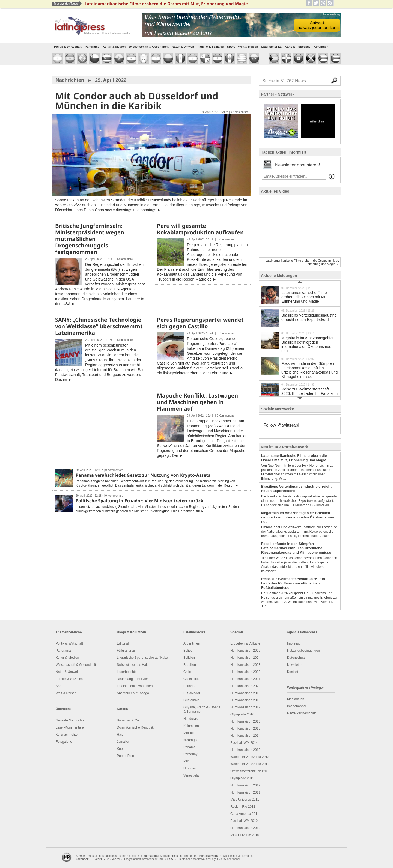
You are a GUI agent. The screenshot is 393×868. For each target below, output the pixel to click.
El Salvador (192, 693)
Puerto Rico (125, 756)
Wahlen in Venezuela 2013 (250, 757)
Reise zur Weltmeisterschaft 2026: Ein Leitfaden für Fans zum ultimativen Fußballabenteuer (300, 391)
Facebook (82, 859)
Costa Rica (191, 679)
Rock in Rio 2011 (243, 807)
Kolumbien (191, 726)
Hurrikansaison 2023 (245, 665)
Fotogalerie (64, 742)
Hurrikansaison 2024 (245, 658)
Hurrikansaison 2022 (245, 672)
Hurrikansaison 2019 (245, 693)
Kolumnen (321, 47)
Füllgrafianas (126, 651)
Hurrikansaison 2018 (245, 700)
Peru (187, 761)
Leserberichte (127, 672)
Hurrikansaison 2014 (245, 736)
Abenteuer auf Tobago (133, 693)
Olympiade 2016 (242, 714)
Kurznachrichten (68, 735)
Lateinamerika (271, 47)
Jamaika (123, 742)
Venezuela (191, 775)
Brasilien (190, 665)
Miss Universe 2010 (245, 835)
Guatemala (191, 700)
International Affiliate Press (160, 856)
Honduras (190, 719)
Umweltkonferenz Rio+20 (249, 771)
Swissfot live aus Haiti (133, 665)
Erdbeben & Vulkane (245, 643)
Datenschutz (296, 658)
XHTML (159, 859)
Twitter (98, 859)
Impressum (295, 643)
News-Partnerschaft (301, 713)
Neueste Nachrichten (71, 720)
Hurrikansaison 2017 (245, 707)
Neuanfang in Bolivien (133, 679)
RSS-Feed (113, 859)
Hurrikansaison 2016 (245, 721)
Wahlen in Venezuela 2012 (250, 764)
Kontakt (293, 672)
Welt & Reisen (248, 47)
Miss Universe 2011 (245, 800)
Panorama (92, 47)
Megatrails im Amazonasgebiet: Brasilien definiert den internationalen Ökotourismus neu (300, 342)
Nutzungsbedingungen (303, 651)
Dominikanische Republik (135, 727)
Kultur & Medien (114, 47)
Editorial (123, 643)
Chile (187, 672)
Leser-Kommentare (70, 727)
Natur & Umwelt (183, 47)
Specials (304, 47)
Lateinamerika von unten (135, 686)
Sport (231, 47)
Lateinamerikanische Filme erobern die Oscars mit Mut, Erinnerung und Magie (300, 295)
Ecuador (190, 686)
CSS (170, 859)
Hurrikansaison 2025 (245, 651)
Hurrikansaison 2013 (245, 750)
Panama (190, 747)
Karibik (290, 47)
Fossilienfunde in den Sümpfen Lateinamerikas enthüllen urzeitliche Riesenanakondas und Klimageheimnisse (300, 368)
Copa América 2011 (245, 814)
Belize (188, 651)
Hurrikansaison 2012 (245, 785)
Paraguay (190, 754)
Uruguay (190, 768)
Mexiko (189, 733)
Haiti (120, 735)
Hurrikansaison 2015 (245, 729)
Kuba (121, 749)
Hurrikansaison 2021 (245, 679)
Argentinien (192, 643)
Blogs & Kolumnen (131, 632)
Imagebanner (297, 706)
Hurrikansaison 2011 (245, 792)
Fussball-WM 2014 (244, 743)
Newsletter (295, 665)
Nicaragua (191, 740)
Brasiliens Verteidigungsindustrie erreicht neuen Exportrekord (300, 317)
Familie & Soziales (211, 47)
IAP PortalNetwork (206, 856)
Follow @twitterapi (281, 425)
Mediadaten (296, 699)
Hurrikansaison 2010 (245, 828)
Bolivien (189, 658)
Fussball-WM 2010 (244, 821)
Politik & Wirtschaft (68, 47)
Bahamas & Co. (128, 720)
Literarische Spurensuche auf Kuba (142, 658)
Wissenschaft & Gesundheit (149, 47)
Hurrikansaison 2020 (245, 686)
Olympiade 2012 (242, 778)
